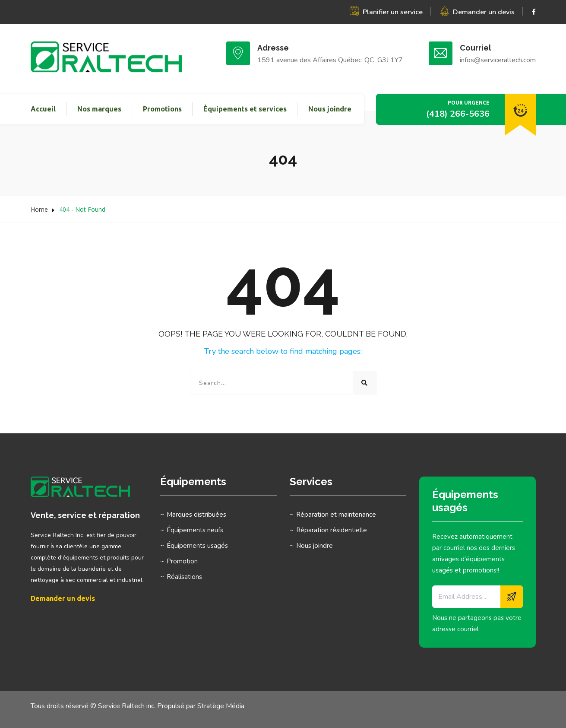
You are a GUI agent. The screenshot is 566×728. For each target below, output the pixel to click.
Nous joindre (330, 109)
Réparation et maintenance (336, 515)
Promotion (182, 561)
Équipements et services (245, 109)
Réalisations (184, 577)
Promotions (162, 109)
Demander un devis (484, 12)
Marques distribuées (196, 515)
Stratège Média (221, 706)
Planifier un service (393, 12)
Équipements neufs (195, 530)
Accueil (43, 109)
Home (39, 209)
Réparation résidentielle (332, 530)
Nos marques (99, 109)
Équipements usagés (197, 546)
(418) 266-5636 (458, 114)
